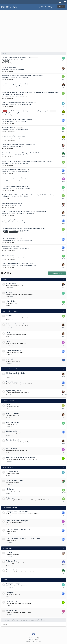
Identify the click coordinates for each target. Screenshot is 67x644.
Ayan (5, 205)
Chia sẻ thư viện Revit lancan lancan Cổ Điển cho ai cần (16, 170)
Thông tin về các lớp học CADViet (18, 512)
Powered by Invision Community (33, 641)
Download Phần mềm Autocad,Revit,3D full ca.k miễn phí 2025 (18, 263)
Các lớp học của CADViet (10, 508)
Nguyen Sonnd (8, 222)
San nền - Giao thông (13, 440)
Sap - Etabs (10, 359)
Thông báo (10, 593)
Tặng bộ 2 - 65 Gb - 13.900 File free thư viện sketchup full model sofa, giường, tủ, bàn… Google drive (27, 161)
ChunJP (6, 138)
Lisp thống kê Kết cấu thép (9, 67)
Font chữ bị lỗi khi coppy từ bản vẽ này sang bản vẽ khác (16, 84)
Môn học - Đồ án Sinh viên (10, 369)
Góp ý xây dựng (11, 601)
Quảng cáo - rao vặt (13, 584)
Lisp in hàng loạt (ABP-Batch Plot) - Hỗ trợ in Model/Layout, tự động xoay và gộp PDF (28, 111)
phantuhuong (7, 155)
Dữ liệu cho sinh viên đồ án (28, 214)
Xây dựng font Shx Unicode (9, 128)
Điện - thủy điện (12, 449)
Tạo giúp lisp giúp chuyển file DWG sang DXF (14, 220)
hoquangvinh (7, 240)
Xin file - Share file (27, 104)
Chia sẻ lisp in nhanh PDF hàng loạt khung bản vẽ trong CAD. (17, 119)
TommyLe (7, 121)
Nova (8, 342)
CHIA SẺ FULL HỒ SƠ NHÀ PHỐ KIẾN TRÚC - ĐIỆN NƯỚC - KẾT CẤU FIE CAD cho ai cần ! (24, 212)
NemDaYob (7, 257)
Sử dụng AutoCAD (22, 86)
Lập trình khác (25, 130)
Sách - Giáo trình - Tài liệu (15, 480)
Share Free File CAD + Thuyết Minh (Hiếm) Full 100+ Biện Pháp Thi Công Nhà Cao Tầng (24, 228)
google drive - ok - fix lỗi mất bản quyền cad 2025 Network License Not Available (22, 76)
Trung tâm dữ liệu (8, 467)
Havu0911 (7, 104)
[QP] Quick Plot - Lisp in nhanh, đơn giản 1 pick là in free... (17, 57)
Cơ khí (8, 405)
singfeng (6, 113)
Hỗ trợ (5, 580)
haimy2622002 (8, 172)
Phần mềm (26, 78)
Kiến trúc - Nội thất (13, 413)
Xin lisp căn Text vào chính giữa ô (11, 247)
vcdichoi (6, 86)
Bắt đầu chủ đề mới (57, 273)
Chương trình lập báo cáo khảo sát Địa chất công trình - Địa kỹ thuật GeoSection (22, 153)
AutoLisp (21, 59)
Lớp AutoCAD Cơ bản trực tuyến (17, 521)
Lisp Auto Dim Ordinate (8, 255)
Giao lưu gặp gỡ (12, 570)
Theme (31, 638)
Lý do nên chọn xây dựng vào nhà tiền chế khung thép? (16, 186)
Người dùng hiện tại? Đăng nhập (47, 7)
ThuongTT (7, 59)
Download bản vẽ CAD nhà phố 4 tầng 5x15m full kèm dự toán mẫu (19, 103)
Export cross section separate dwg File (12, 203)
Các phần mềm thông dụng (10, 311)
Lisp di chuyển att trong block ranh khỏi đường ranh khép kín (17, 178)
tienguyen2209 (8, 180)
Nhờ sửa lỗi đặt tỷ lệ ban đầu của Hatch (12, 238)
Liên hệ (37, 638)
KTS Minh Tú (7, 78)
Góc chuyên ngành (8, 401)
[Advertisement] (33, 23)
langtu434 (7, 146)
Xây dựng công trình (26, 188)
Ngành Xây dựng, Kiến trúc (15, 382)
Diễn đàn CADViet (9, 7)
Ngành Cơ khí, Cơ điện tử (15, 391)
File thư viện (10, 489)
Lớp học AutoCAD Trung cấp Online (18, 529)
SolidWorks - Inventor (14, 350)
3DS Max (26, 96)
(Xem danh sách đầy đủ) (38, 620)
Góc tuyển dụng (12, 610)
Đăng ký (61, 7)
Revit (8, 333)
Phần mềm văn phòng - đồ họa (28, 265)
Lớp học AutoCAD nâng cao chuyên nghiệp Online (23, 538)
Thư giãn (9, 552)
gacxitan (6, 69)
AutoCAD (5, 279)
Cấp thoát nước (12, 431)
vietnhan (6, 188)
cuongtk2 (6, 130)
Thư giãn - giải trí (8, 548)
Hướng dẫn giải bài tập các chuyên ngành (20, 457)
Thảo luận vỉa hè (12, 561)
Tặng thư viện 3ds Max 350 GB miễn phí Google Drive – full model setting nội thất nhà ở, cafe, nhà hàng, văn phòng (31, 195)
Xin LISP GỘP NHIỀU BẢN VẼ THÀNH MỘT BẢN (14, 136)
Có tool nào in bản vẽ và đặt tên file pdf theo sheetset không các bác (19, 144)
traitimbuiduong (8, 249)
